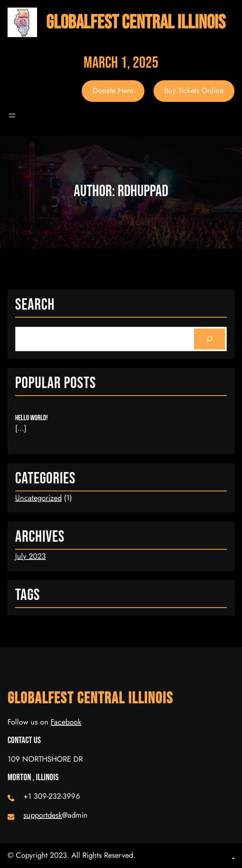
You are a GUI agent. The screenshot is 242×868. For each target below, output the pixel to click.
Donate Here (113, 91)
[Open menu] (12, 115)
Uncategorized (38, 498)
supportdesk (43, 815)
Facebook (66, 722)
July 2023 (30, 556)
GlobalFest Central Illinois (136, 23)
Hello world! (31, 418)
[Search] (209, 339)
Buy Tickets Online (194, 91)
